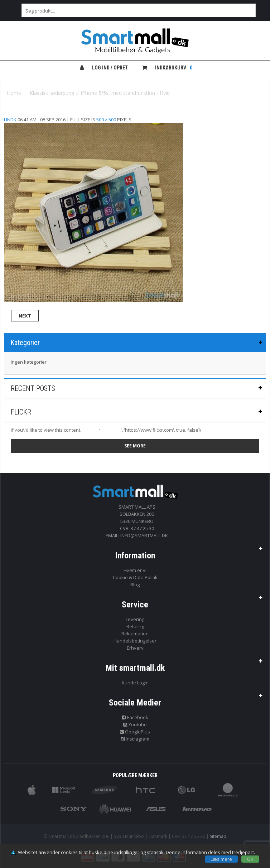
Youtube (135, 724)
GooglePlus (135, 732)
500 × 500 (106, 120)
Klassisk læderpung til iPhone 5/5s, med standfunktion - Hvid (100, 93)
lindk (10, 120)
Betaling (135, 626)
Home (14, 93)
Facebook (135, 717)
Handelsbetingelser (135, 641)
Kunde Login (135, 683)
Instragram (135, 739)
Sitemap (218, 836)
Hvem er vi (135, 570)
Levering (135, 619)
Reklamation (135, 634)
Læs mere (221, 859)
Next (25, 316)
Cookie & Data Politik (135, 577)
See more (135, 446)
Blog (135, 585)
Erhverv (135, 648)
